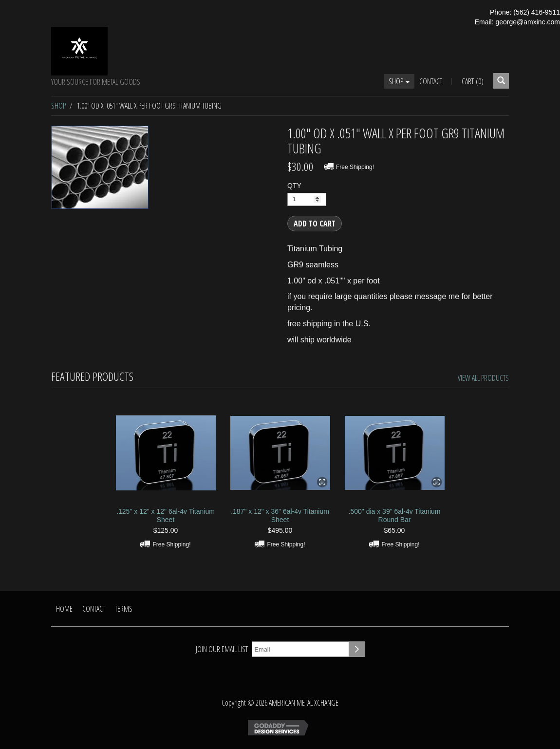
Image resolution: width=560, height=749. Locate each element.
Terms (124, 609)
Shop (399, 81)
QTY (294, 186)
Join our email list (222, 649)
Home (64, 609)
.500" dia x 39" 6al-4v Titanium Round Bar (395, 515)
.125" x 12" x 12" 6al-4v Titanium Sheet (166, 515)
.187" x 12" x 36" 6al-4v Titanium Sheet (280, 515)
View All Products (483, 378)
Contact (431, 81)
